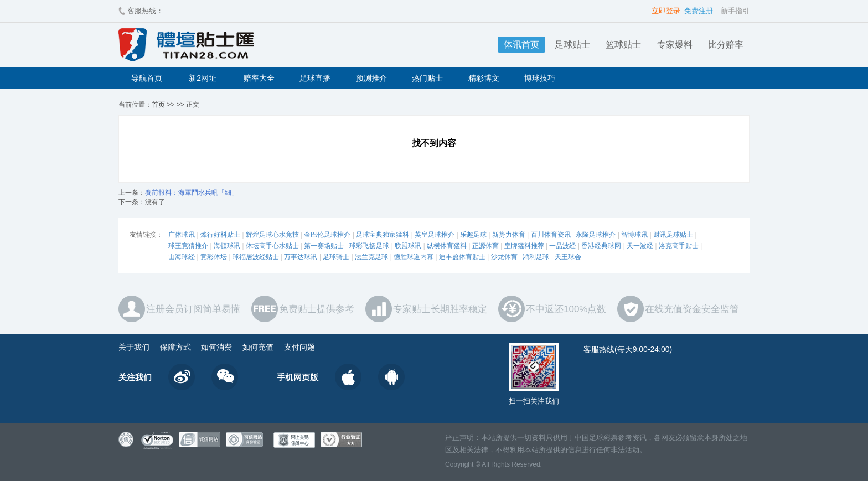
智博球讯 (634, 235)
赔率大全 (259, 78)
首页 (158, 105)
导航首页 (147, 78)
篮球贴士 (623, 45)
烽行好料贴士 (220, 235)
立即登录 (666, 11)
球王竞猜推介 (188, 246)
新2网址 (203, 78)
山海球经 (182, 257)
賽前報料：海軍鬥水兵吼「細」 (192, 193)
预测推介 (371, 78)
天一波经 (640, 246)
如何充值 (258, 347)
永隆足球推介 (596, 235)
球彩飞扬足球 (369, 246)
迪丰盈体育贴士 (462, 257)
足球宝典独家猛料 (383, 235)
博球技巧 (540, 78)
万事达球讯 (301, 257)
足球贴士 (572, 45)
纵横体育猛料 (447, 246)
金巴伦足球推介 (327, 235)
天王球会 (568, 257)
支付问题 (299, 347)
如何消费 (216, 347)
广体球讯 (182, 235)
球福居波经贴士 (256, 257)
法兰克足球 (371, 257)
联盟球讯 (408, 246)
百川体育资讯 (551, 235)
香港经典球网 (601, 246)
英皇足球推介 (435, 235)
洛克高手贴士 (679, 246)
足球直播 (315, 78)
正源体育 (485, 246)
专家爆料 (675, 45)
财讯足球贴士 (673, 235)
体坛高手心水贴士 (272, 246)
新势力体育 (509, 235)
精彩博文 (484, 78)
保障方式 (175, 347)
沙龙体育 (504, 257)
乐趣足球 (473, 235)
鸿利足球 (536, 257)
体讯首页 (521, 45)
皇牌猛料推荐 (524, 246)
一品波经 (562, 246)
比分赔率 (726, 45)
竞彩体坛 (214, 257)
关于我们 (134, 347)
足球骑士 (336, 257)
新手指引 (735, 11)
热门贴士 (427, 78)
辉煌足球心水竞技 (272, 235)
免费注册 (699, 11)
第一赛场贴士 (324, 246)
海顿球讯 (227, 246)
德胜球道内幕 (414, 257)
